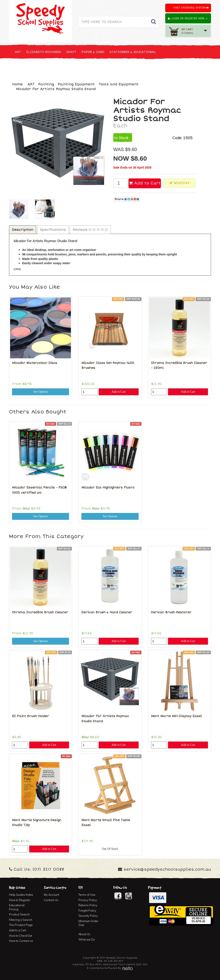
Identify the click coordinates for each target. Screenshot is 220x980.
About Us (84, 934)
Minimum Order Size (88, 923)
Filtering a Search (21, 920)
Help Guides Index (21, 895)
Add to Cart (145, 183)
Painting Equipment (76, 84)
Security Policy (88, 916)
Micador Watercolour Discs (35, 363)
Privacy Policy (88, 900)
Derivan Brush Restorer (171, 612)
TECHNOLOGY (76, 68)
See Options (41, 392)
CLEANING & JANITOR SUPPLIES (116, 68)
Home (18, 84)
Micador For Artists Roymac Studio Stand (56, 89)
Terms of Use (87, 895)
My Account (51, 895)
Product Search (19, 914)
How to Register (20, 900)
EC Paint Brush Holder (31, 716)
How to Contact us (21, 941)
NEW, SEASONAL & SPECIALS (37, 68)
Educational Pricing (17, 907)
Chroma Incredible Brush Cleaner (40, 612)
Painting (46, 84)
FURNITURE (195, 68)
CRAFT (71, 52)
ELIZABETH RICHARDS (44, 52)
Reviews (90, 230)
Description (23, 230)
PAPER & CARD (93, 52)
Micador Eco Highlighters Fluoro (108, 488)
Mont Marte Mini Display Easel (176, 716)
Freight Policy (87, 911)
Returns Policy (88, 905)
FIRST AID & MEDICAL (164, 68)
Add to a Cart (18, 930)
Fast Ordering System (191, 8)
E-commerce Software (102, 968)
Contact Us (51, 900)
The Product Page (21, 925)
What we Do (87, 939)
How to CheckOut (21, 936)
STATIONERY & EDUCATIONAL (133, 52)
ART (18, 52)
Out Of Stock (110, 849)
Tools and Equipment (119, 84)
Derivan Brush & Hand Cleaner (107, 612)
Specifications (53, 230)
